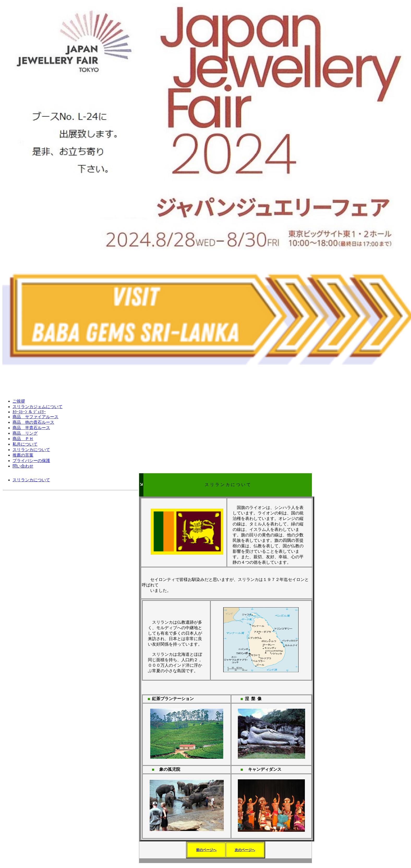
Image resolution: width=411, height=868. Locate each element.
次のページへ (245, 850)
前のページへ (206, 850)
